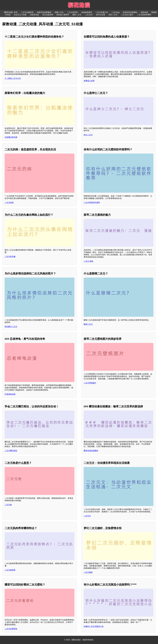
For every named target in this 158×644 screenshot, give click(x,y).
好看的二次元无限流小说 (94, 626)
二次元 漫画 (88, 261)
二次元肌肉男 (10, 570)
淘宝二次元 (113, 15)
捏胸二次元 (59, 12)
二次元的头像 (10, 256)
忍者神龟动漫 (10, 394)
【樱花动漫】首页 (10, 12)
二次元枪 (8, 505)
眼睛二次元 (88, 324)
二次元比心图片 (127, 15)
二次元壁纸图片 (90, 383)
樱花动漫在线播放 (91, 451)
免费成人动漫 (89, 81)
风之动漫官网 (48, 15)
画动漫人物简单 (63, 15)
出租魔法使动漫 (11, 137)
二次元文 (87, 516)
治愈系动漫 (34, 15)
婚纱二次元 (77, 15)
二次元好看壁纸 (11, 629)
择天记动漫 (101, 15)
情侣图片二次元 (11, 327)
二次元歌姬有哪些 (144, 15)
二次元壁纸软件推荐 (92, 203)
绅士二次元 (88, 135)
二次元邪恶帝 (72, 12)
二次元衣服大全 (102, 12)
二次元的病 (9, 203)
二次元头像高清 (27, 12)
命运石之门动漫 (20, 15)
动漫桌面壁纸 (87, 12)
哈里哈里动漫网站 (130, 12)
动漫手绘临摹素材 (44, 12)
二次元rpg (115, 12)
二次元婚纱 (88, 572)
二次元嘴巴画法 (11, 451)
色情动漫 (144, 12)
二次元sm (89, 15)
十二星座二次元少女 (13, 78)
